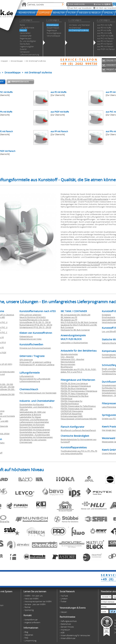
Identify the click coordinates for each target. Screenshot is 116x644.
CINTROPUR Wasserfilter (71, 414)
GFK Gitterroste (26, 360)
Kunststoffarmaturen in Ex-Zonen (34, 320)
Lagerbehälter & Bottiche (30, 414)
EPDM (7, 434)
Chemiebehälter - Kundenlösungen (35, 435)
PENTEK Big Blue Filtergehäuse (74, 388)
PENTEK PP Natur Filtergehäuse (74, 393)
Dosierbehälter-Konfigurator (32, 404)
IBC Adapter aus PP (69, 320)
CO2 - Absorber (67, 357)
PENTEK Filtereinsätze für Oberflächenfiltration (72, 402)
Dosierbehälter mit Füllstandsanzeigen (36, 437)
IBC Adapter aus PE (69, 317)
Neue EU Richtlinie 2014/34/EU (33, 317)
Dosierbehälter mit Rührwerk (32, 425)
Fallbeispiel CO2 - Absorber (72, 359)
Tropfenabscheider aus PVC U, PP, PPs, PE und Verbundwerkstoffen (79, 452)
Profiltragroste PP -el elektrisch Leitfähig (37, 365)
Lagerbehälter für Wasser (30, 417)
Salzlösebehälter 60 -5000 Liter (33, 412)
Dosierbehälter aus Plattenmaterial (35, 432)
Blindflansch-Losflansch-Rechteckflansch (78, 430)
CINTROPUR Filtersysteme (72, 411)
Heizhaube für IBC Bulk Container (75, 330)
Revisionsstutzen (68, 364)
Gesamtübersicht (21, 82)
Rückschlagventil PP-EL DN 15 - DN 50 (36, 325)
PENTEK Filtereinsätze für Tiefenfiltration (78, 406)
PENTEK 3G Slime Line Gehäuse (74, 383)
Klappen (4, 61)
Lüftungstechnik (27, 376)
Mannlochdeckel (68, 362)
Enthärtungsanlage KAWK (72, 416)
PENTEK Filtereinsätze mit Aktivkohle (77, 409)
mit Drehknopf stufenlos (36, 61)
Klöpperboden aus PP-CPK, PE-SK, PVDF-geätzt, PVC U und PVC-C (79, 371)
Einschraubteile (109, 317)
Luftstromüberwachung (30, 381)
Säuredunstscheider (69, 354)
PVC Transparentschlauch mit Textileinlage (38, 393)
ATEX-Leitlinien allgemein (30, 315)
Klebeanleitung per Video (31, 339)
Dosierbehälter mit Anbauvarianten (35, 430)
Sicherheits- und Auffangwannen (34, 420)
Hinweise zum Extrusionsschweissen (35, 348)
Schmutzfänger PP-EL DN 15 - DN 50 (35, 322)
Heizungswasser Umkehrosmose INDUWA (79, 419)
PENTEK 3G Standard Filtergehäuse (76, 386)
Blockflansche (67, 367)
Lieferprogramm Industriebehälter (34, 422)
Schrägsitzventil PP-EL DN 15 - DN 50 (35, 327)
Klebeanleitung (26, 336)
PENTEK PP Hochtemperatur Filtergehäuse (79, 391)
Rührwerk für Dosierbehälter (32, 427)
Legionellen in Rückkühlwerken (74, 343)
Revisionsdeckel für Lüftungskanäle (35, 379)
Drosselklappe (17, 61)
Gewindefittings (109, 320)
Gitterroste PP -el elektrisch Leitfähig (35, 362)
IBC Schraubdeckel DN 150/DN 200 (75, 315)
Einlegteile (106, 315)
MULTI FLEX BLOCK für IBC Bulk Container (79, 322)
